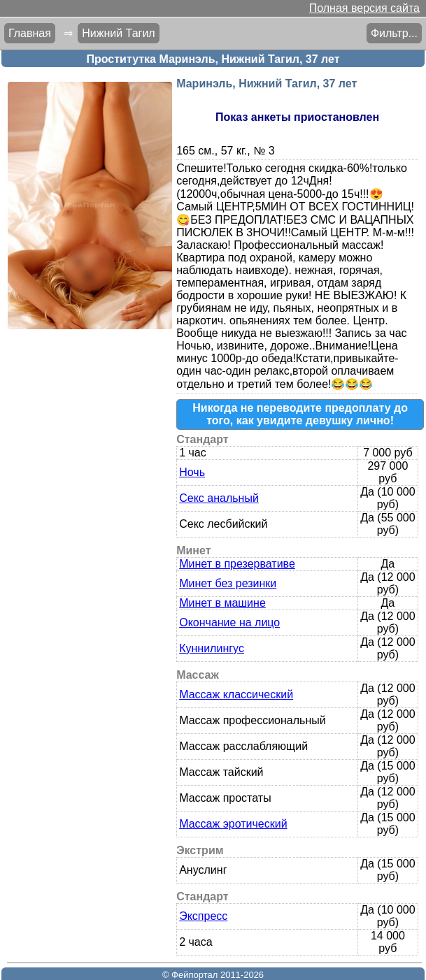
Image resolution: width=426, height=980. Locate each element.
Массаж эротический (233, 824)
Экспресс (203, 916)
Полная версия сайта (364, 8)
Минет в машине (222, 603)
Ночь (192, 472)
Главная (30, 33)
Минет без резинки (228, 583)
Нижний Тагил (118, 33)
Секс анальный (219, 498)
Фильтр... (394, 33)
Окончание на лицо (229, 622)
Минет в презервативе (237, 564)
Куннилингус (212, 648)
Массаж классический (236, 694)
